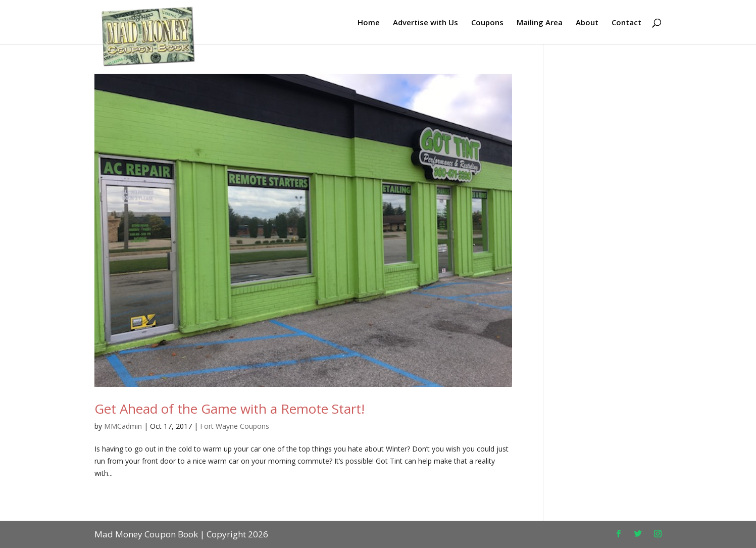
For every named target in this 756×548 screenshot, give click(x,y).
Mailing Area (540, 23)
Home (369, 23)
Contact (626, 23)
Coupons (487, 23)
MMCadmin (123, 426)
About (587, 23)
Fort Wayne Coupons (235, 426)
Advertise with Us (425, 23)
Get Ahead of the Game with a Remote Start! (230, 409)
